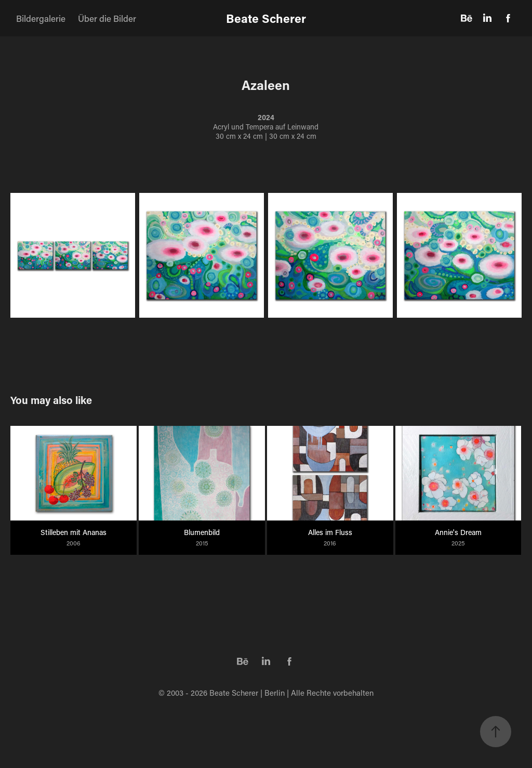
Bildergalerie (41, 18)
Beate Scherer (266, 18)
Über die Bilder (107, 18)
